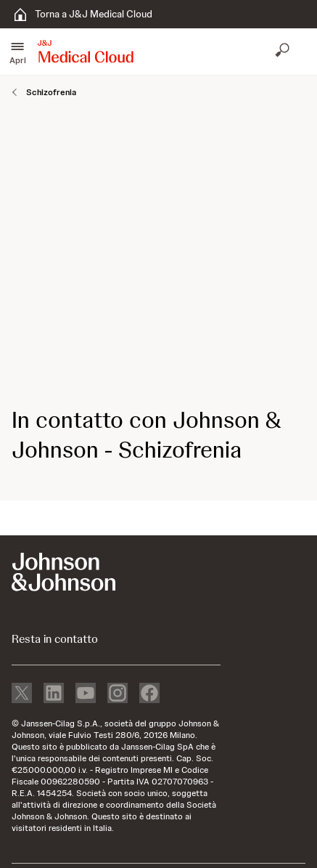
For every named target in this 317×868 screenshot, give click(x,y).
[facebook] (149, 694)
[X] (22, 694)
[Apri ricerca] (284, 52)
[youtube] (86, 694)
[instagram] (118, 694)
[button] (17, 52)
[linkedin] (54, 694)
